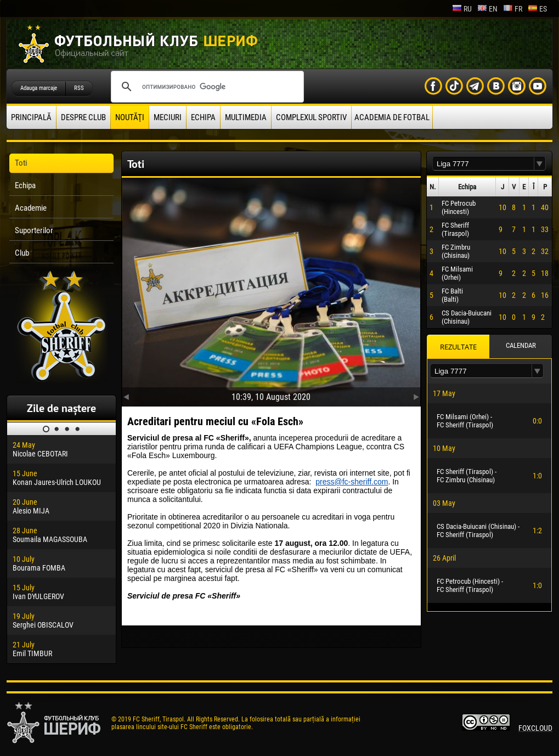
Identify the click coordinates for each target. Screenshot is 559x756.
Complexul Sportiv (311, 117)
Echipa (203, 117)
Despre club (83, 117)
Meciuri (168, 117)
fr (513, 9)
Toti (21, 163)
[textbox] (483, 164)
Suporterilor (34, 230)
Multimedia (246, 117)
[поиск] (206, 87)
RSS (79, 88)
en (487, 9)
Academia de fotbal (392, 117)
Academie (31, 208)
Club (22, 253)
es (537, 9)
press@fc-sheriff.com (352, 482)
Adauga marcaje (39, 88)
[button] (540, 164)
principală (31, 117)
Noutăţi (130, 117)
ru (462, 9)
